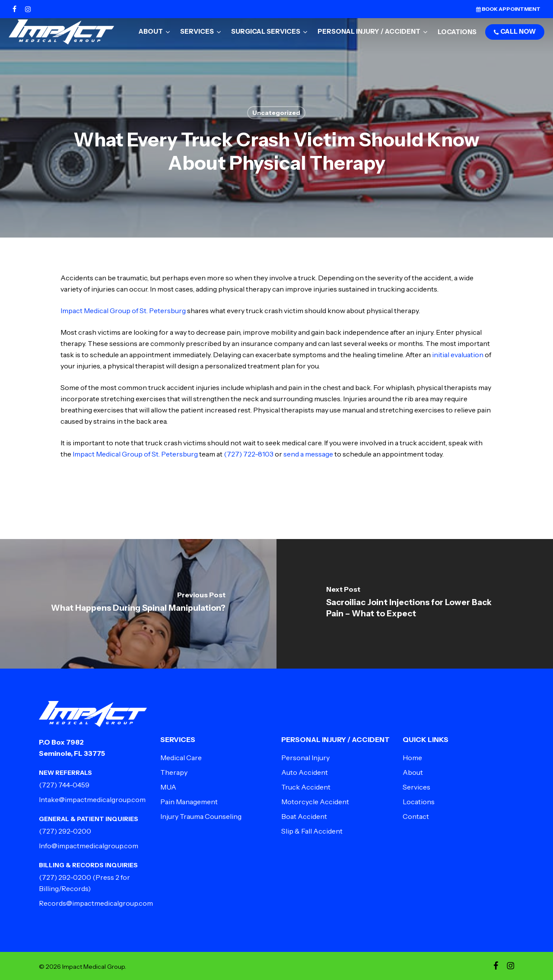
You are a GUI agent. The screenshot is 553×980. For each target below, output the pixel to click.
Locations (419, 802)
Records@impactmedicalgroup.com (96, 903)
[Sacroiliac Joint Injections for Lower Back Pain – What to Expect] (415, 604)
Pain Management (189, 802)
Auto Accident (305, 772)
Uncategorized (276, 113)
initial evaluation (458, 355)
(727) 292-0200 (65, 831)
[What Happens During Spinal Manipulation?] (138, 604)
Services (416, 787)
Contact (416, 816)
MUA (168, 787)
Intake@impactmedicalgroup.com (92, 799)
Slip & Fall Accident (312, 831)
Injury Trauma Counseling (201, 816)
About (413, 772)
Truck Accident (306, 787)
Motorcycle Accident (315, 802)
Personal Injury (305, 758)
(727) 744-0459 (64, 785)
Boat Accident (304, 816)
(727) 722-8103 (249, 454)
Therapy (174, 772)
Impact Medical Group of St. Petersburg (123, 311)
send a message (308, 454)
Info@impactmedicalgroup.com (89, 846)
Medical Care (181, 758)
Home (412, 758)
